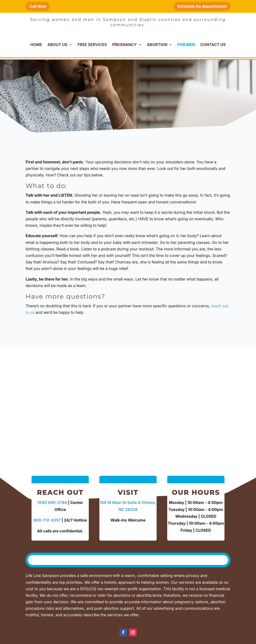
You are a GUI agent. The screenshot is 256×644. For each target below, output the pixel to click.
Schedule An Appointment (202, 6)
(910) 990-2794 (52, 503)
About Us (57, 45)
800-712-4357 (47, 520)
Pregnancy (124, 45)
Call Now (38, 6)
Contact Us (213, 45)
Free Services (92, 45)
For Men (186, 45)
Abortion (157, 45)
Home (36, 45)
